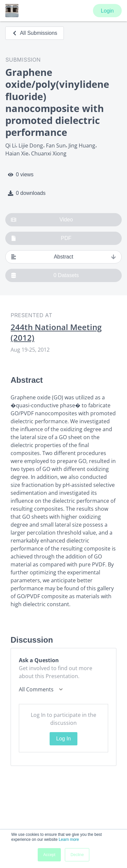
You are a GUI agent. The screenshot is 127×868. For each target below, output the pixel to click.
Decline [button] (77, 855)
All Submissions (35, 33)
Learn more (69, 839)
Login (107, 11)
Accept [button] (49, 855)
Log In (63, 739)
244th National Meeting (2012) (56, 332)
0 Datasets (45, 275)
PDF (41, 238)
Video (42, 220)
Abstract (63, 257)
